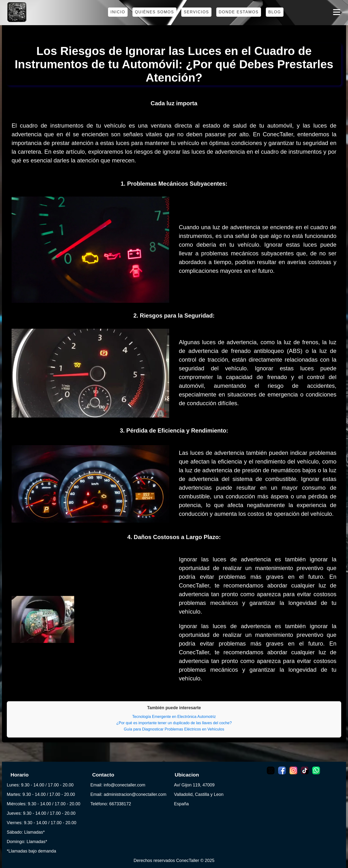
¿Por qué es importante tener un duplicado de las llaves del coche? (174, 723)
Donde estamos (239, 12)
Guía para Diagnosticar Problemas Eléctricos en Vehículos (174, 729)
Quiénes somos (154, 12)
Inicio (118, 12)
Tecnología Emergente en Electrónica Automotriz (174, 717)
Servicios (196, 12)
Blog (275, 12)
